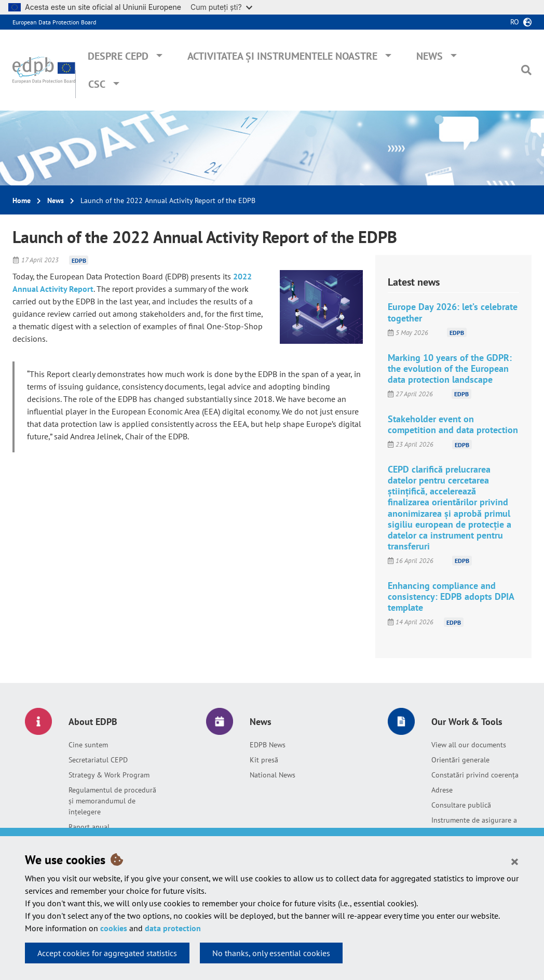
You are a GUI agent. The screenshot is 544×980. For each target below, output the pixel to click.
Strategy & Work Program (109, 775)
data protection (173, 928)
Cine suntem (88, 745)
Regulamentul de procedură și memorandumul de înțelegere (112, 801)
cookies (114, 928)
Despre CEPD (118, 56)
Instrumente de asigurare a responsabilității (474, 825)
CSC (97, 84)
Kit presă (264, 760)
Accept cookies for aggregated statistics (107, 953)
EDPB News (268, 745)
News (430, 56)
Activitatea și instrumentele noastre (282, 56)
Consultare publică (461, 805)
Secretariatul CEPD (98, 760)
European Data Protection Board (54, 22)
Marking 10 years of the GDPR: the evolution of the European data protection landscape (450, 368)
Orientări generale (460, 760)
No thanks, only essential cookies (271, 953)
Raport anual (89, 827)
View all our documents (469, 745)
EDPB (79, 260)
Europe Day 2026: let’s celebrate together (453, 312)
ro (515, 22)
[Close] (515, 861)
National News (273, 775)
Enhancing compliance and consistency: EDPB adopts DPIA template (451, 596)
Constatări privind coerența (475, 775)
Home (22, 200)
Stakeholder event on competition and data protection (453, 424)
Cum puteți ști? (221, 7)
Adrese (442, 790)
